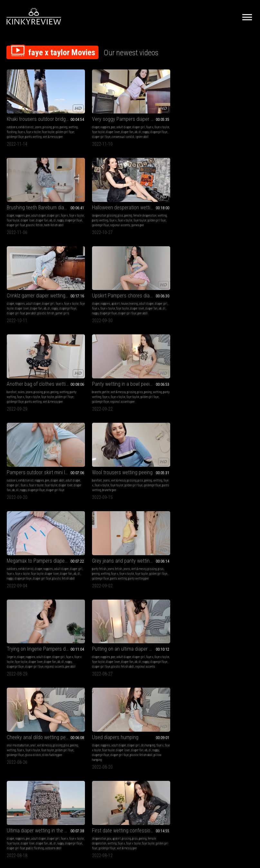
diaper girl (117, 115)
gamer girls (49, 210)
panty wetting (231, 119)
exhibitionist (26, 115)
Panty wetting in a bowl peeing (225, 188)
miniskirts (223, 533)
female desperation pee (38, 548)
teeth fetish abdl (172, 129)
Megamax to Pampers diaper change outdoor (162, 268)
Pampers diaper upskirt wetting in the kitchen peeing (225, 525)
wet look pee (177, 629)
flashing (31, 119)
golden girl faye (30, 124)
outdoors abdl (45, 462)
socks (220, 614)
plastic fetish (153, 129)
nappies (84, 115)
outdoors (12, 115)
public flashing (27, 462)
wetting (20, 119)
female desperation (82, 452)
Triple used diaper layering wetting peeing (98, 525)
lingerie (11, 362)
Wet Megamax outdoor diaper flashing (35, 606)
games (19, 538)
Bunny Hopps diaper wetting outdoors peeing (98, 692)
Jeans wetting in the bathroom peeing (162, 606)
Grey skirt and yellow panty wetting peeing (162, 440)
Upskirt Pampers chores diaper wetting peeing (98, 188)
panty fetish (204, 276)
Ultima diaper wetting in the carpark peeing (35, 440)
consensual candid (93, 129)
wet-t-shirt (158, 619)
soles (148, 196)
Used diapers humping (220, 354)
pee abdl (18, 210)
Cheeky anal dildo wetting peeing (162, 354)
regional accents (225, 129)
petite (211, 196)
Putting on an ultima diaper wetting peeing (98, 354)
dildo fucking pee (153, 377)
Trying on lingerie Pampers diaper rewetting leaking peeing (35, 354)
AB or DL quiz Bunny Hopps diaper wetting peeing (162, 525)
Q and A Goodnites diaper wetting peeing (225, 606)
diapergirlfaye (108, 124)
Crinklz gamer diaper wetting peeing (35, 188)
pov (87, 448)
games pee (242, 129)
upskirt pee (179, 452)
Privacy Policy (153, 792)
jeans (38, 115)
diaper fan (76, 124)
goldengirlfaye (49, 124)
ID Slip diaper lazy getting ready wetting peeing (98, 606)
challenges (47, 533)
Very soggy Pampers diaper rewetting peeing (98, 107)
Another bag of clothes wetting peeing (162, 188)
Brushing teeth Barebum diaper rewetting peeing (162, 107)
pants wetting (15, 129)
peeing (10, 119)
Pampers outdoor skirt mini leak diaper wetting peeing (35, 268)
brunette (202, 196)
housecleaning (107, 196)
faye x (40, 119)
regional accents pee (227, 210)
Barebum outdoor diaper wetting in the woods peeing (225, 440)
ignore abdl (112, 129)
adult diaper (102, 115)
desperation (204, 115)
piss (56, 115)
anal (160, 362)
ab (85, 124)
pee (91, 115)
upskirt (94, 196)
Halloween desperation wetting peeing (225, 107)
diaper (74, 115)
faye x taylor (52, 119)
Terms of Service (110, 792)
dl (89, 124)
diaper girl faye (98, 210)
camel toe (21, 705)
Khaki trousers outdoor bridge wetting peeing (35, 107)
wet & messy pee (34, 129)
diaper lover (115, 119)
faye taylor (13, 124)
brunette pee (77, 291)
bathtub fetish (142, 619)
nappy (95, 124)
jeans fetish (220, 276)
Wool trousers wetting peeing (98, 268)
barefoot (138, 196)
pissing (47, 115)
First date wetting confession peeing (98, 440)
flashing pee (32, 714)
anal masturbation (145, 362)
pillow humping (213, 381)
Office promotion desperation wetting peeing (35, 525)
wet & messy (223, 196)
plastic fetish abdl (93, 377)
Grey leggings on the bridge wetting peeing (35, 692)
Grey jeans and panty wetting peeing (225, 268)
